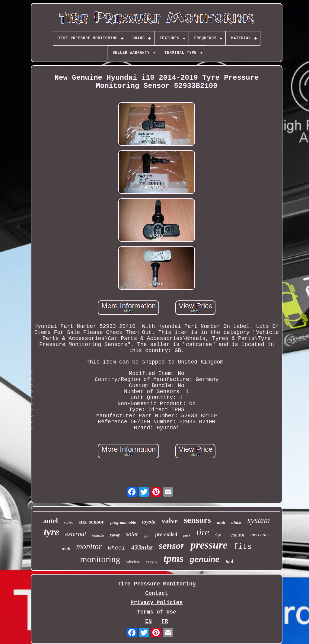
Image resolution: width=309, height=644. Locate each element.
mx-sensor (92, 522)
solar (132, 534)
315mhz (151, 562)
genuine (205, 559)
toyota (149, 522)
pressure (209, 545)
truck (66, 549)
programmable (123, 522)
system (259, 520)
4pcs (220, 535)
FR (165, 621)
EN (148, 621)
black (236, 522)
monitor (89, 546)
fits (243, 547)
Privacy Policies (157, 603)
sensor (172, 546)
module (98, 536)
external (76, 534)
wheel (117, 548)
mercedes (260, 535)
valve (170, 521)
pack (187, 535)
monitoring (100, 559)
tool (229, 561)
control (237, 535)
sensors (197, 520)
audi (221, 522)
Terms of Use (157, 612)
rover (115, 535)
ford (147, 536)
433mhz (142, 547)
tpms (174, 558)
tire (203, 532)
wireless (133, 562)
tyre (51, 532)
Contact (157, 593)
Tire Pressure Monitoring (156, 584)
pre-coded (166, 534)
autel (51, 521)
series (68, 522)
